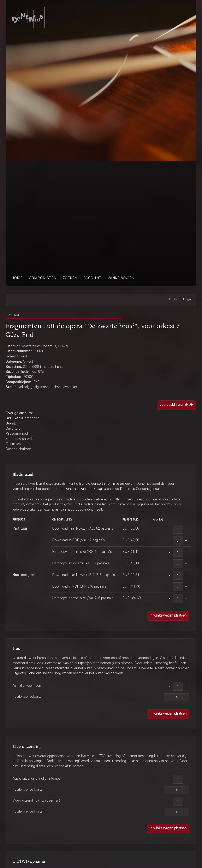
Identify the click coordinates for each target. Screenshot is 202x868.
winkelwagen (121, 278)
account (92, 278)
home (17, 278)
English (174, 300)
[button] (177, 405)
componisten (43, 278)
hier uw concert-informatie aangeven (107, 484)
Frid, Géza (13, 419)
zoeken (70, 278)
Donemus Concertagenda (139, 489)
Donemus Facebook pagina (85, 489)
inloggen (187, 300)
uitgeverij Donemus (27, 674)
